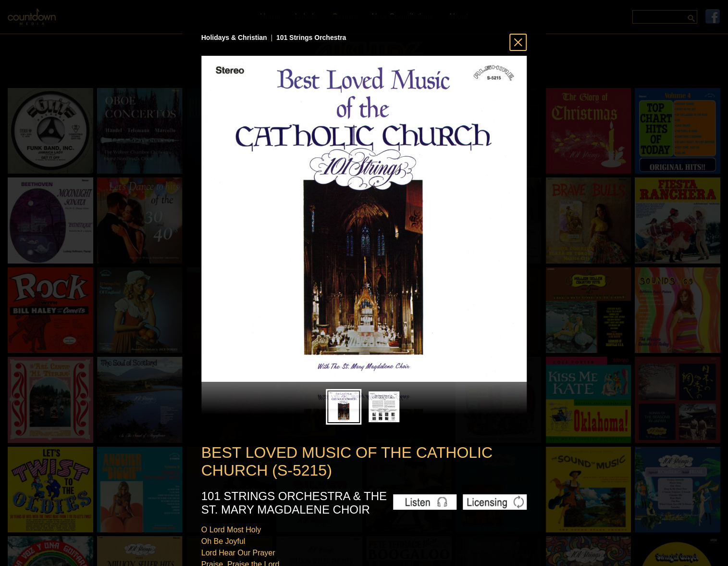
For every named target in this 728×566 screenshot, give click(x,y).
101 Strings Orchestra (311, 38)
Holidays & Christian (234, 38)
